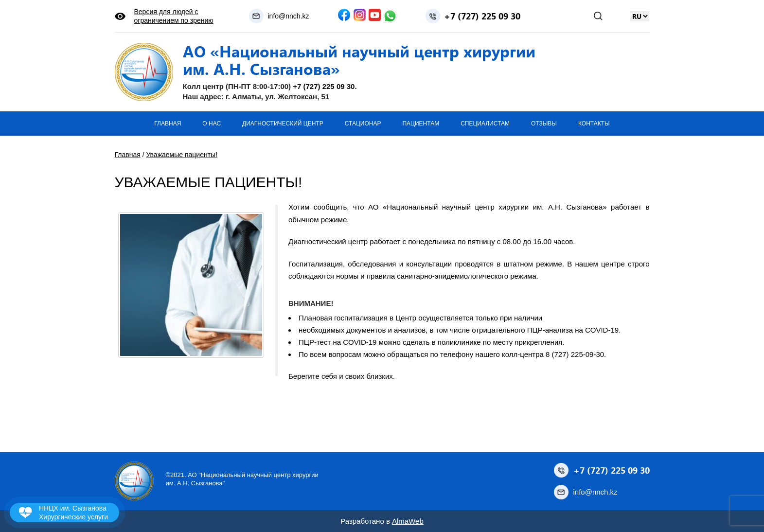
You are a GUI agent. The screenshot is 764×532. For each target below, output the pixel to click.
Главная (168, 124)
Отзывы (544, 124)
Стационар (363, 124)
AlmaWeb (408, 521)
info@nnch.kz (288, 16)
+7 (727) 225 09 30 (482, 16)
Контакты (594, 124)
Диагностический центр (283, 124)
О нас (212, 124)
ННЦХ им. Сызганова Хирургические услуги (73, 513)
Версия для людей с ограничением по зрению (174, 16)
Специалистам (485, 124)
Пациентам (421, 124)
